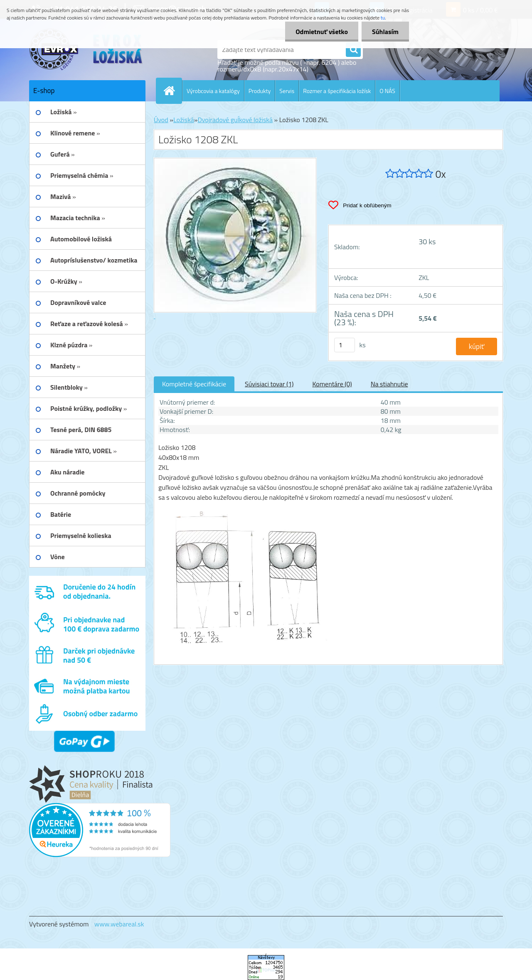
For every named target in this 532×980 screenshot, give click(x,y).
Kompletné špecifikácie (194, 384)
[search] (353, 50)
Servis (287, 91)
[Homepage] (172, 91)
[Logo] (86, 49)
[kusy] (345, 345)
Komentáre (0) (332, 384)
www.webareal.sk (119, 924)
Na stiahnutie (389, 384)
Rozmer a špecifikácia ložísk (337, 91)
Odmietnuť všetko (322, 32)
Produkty (260, 91)
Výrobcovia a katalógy (213, 91)
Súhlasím (385, 32)
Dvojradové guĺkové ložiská (235, 120)
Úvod (161, 120)
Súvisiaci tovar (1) (269, 384)
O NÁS (387, 91)
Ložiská (184, 120)
